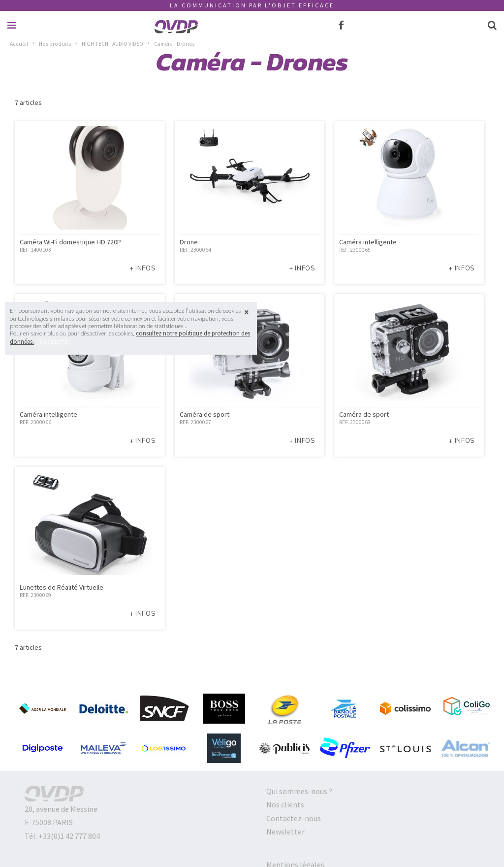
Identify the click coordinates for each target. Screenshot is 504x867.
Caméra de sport (205, 414)
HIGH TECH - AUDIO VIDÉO (112, 44)
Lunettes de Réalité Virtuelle (62, 587)
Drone (189, 242)
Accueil (19, 44)
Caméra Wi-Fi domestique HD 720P (70, 242)
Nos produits (55, 44)
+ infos (142, 268)
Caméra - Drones (174, 44)
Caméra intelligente (368, 242)
